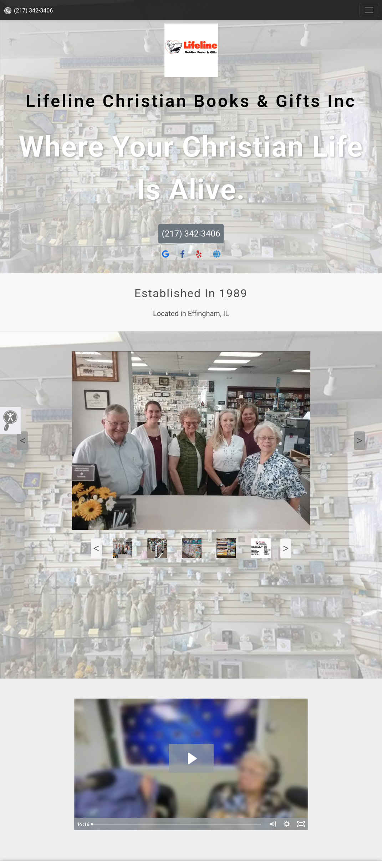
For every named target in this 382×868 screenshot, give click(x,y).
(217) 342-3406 (29, 11)
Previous (22, 441)
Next (360, 441)
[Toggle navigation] (369, 10)
